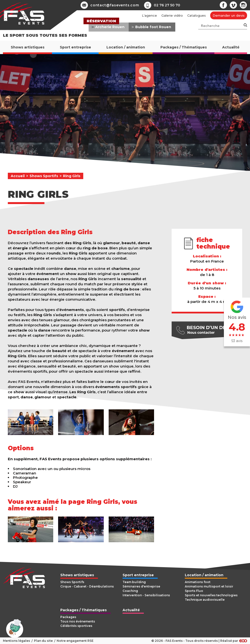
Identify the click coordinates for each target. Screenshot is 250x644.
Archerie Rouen (110, 27)
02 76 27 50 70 (167, 5)
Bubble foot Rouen (153, 27)
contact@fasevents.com (110, 5)
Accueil (18, 176)
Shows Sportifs (44, 176)
